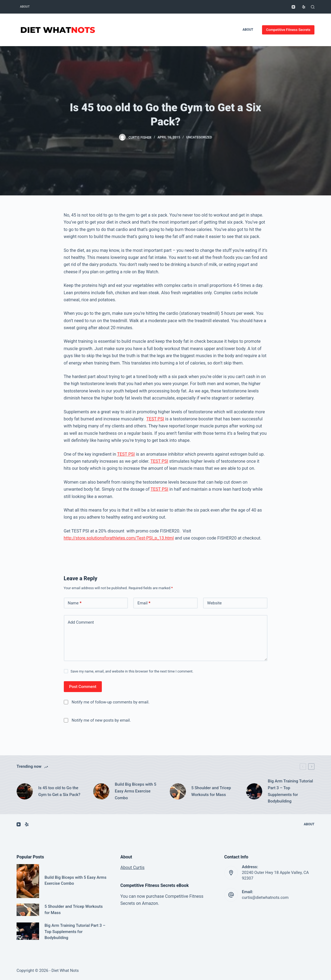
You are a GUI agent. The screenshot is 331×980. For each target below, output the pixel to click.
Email (144, 603)
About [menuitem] (25, 7)
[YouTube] (293, 7)
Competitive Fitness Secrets (288, 30)
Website (215, 603)
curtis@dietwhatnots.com (265, 897)
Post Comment (83, 687)
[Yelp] (304, 7)
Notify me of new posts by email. (101, 720)
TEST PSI (155, 419)
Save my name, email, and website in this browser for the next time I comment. (132, 671)
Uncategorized (199, 137)
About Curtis (132, 868)
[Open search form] (313, 7)
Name (75, 603)
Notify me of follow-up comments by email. (111, 702)
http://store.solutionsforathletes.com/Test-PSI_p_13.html (119, 538)
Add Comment (81, 622)
